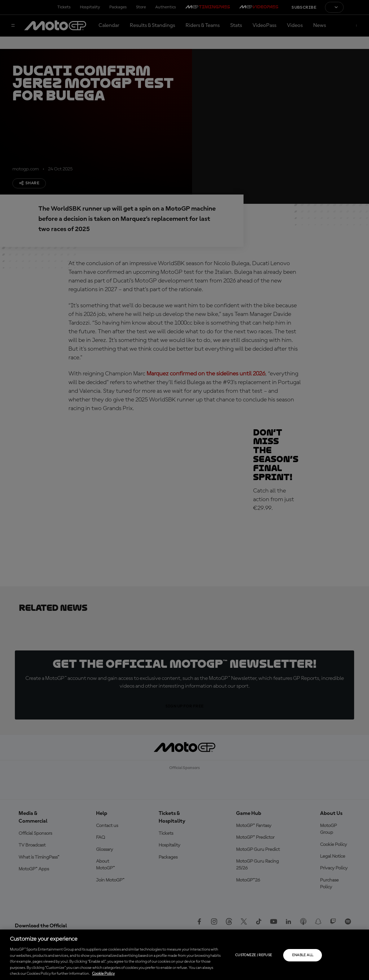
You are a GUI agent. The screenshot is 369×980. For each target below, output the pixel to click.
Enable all (303, 955)
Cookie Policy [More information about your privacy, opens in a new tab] (103, 974)
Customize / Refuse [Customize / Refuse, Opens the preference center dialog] (254, 955)
